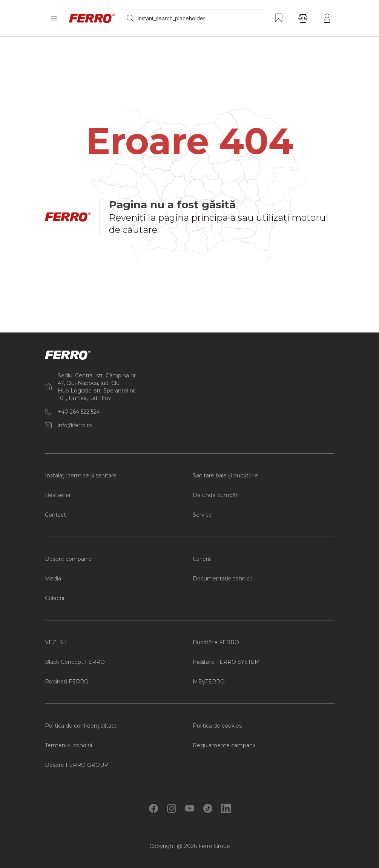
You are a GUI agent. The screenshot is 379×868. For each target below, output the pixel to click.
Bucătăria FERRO (216, 642)
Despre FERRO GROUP (77, 765)
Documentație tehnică (223, 579)
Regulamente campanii (224, 745)
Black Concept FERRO (75, 662)
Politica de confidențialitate (81, 726)
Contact (55, 515)
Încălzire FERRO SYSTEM (226, 662)
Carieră (202, 559)
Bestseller (58, 495)
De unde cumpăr (215, 495)
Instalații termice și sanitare (81, 476)
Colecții (54, 598)
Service (202, 515)
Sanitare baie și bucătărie (225, 476)
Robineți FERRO (67, 682)
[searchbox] (193, 18)
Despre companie (68, 559)
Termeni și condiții (68, 745)
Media (53, 579)
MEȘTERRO (209, 682)
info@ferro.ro (75, 425)
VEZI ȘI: (55, 642)
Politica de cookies (217, 726)
